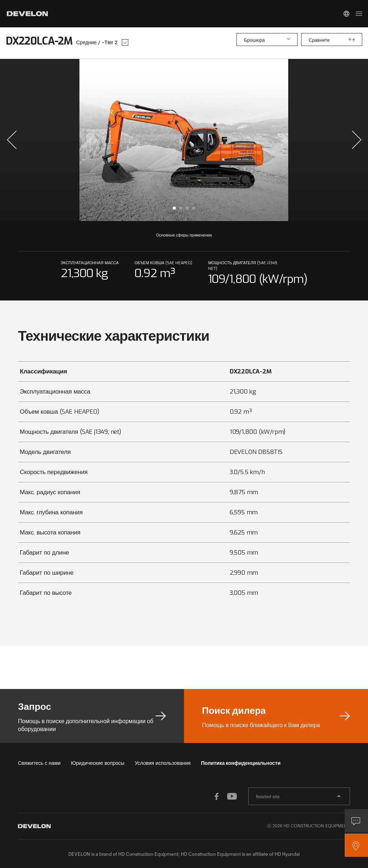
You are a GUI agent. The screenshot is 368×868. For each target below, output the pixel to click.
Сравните (319, 40)
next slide (273, 140)
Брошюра (254, 40)
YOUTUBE (231, 796)
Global (346, 14)
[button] (12, 140)
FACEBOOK (216, 796)
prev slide (95, 140)
